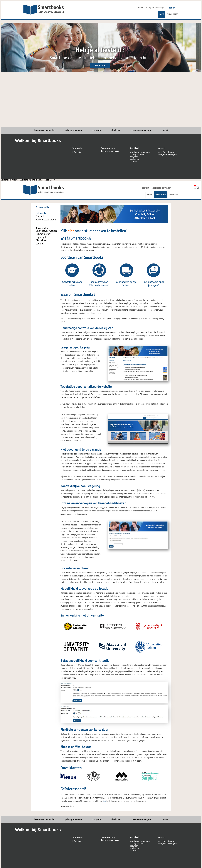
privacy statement (74, 130)
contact (139, 8)
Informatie (78, 148)
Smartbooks (135, 148)
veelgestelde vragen (155, 8)
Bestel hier (100, 65)
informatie (77, 152)
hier (71, 231)
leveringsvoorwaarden (45, 130)
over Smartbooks (166, 152)
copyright (97, 130)
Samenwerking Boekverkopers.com (110, 150)
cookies (133, 161)
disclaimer (116, 130)
